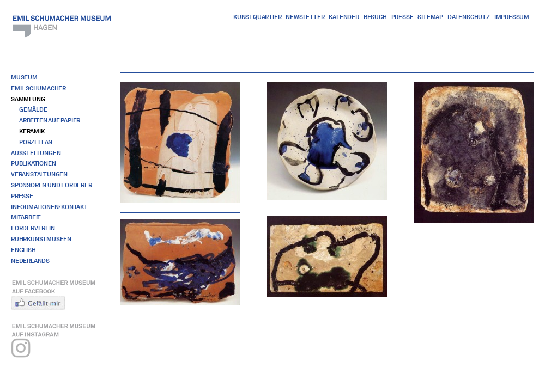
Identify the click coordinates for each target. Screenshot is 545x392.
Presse (402, 17)
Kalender (344, 17)
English (23, 250)
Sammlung (28, 99)
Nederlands (30, 261)
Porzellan (36, 142)
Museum (24, 77)
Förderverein (33, 228)
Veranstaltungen (39, 174)
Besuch (375, 17)
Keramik (32, 131)
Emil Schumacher (38, 88)
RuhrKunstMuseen (41, 239)
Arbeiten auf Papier (50, 120)
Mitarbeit (26, 217)
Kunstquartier (257, 17)
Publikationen (33, 163)
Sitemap (430, 17)
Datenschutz (469, 17)
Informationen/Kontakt (49, 207)
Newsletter (305, 17)
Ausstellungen (36, 153)
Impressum (512, 17)
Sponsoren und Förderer (52, 185)
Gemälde (33, 109)
